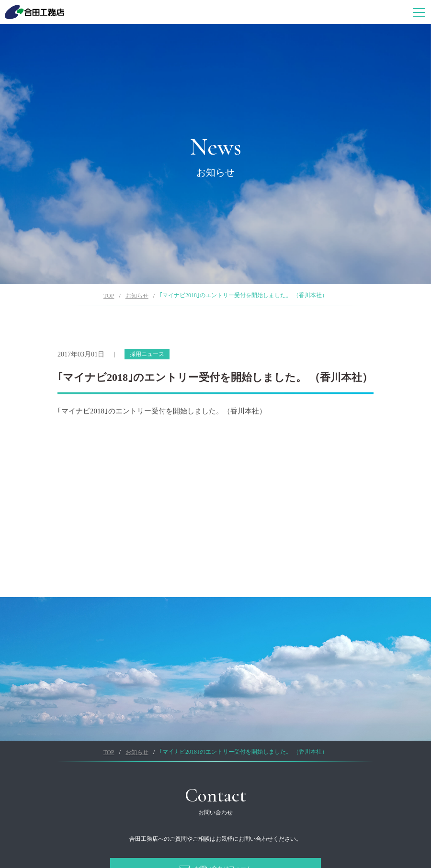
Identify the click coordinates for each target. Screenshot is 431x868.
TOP (109, 296)
